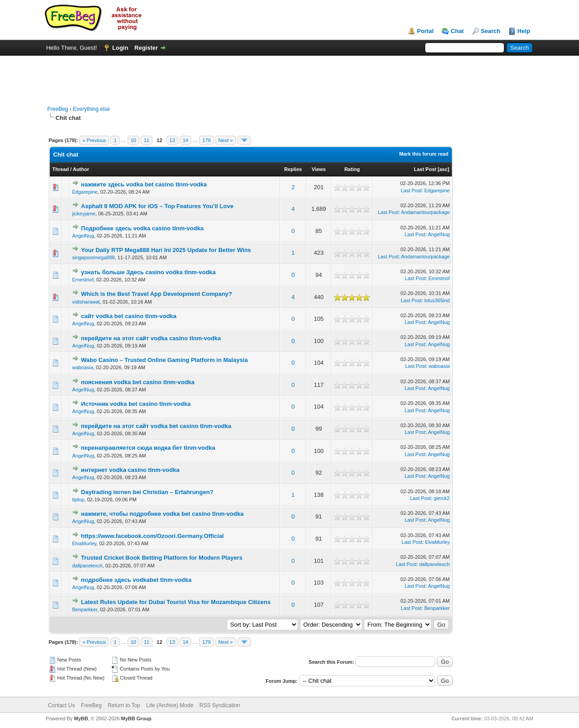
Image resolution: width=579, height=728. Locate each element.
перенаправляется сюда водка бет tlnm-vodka (148, 448)
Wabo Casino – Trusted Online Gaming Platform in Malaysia (164, 360)
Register (146, 48)
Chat (457, 31)
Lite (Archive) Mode (170, 705)
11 (147, 140)
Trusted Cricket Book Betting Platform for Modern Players (162, 558)
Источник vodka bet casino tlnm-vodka (136, 404)
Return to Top (124, 705)
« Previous (94, 140)
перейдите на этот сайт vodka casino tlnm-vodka (151, 338)
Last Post (425, 169)
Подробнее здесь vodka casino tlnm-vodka (142, 228)
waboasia (82, 367)
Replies (293, 169)
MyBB (81, 718)
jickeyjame (83, 214)
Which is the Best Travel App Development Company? (157, 294)
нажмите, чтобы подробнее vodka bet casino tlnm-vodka (162, 514)
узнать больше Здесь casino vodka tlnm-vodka (148, 272)
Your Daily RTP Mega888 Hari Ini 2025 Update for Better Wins (166, 250)
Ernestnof (83, 280)
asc (443, 169)
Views (319, 169)
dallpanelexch (87, 566)
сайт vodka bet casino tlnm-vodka (129, 316)
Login (120, 48)
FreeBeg (58, 109)
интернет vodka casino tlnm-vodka (130, 470)
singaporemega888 (93, 257)
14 (185, 140)
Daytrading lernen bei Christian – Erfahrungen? (147, 492)
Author (81, 169)
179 (206, 140)
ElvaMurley (84, 543)
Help (524, 31)
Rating (352, 169)
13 (172, 140)
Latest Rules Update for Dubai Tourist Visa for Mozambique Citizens (176, 602)
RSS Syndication (220, 705)
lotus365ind (437, 300)
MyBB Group (136, 718)
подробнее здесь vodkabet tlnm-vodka (136, 580)
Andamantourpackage (426, 212)
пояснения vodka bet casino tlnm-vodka (138, 382)
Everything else (91, 109)
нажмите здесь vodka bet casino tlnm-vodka (144, 184)
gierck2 (442, 498)
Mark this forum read (424, 154)
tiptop (78, 500)
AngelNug (83, 236)
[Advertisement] (289, 76)
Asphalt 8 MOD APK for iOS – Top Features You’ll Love (157, 206)
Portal (425, 31)
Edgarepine (85, 192)
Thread (61, 169)
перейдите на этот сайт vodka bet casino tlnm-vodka (156, 426)
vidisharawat (86, 302)
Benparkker (85, 609)
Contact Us (61, 705)
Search (491, 31)
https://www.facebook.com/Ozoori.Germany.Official (152, 536)
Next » (226, 140)
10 (133, 140)
